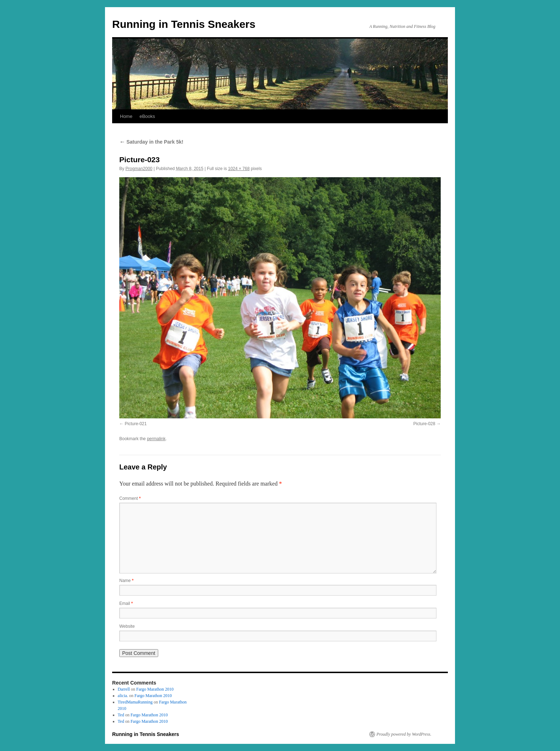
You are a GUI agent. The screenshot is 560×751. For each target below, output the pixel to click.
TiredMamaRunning (135, 702)
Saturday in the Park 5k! (151, 142)
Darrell (124, 689)
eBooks (147, 116)
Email (126, 603)
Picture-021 (136, 424)
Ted (121, 715)
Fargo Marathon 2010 (155, 689)
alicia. (123, 696)
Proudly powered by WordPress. (404, 734)
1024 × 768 (239, 169)
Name (126, 581)
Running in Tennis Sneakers (184, 24)
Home (126, 116)
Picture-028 (424, 424)
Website (127, 626)
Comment (130, 498)
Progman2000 (139, 169)
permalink (156, 439)
